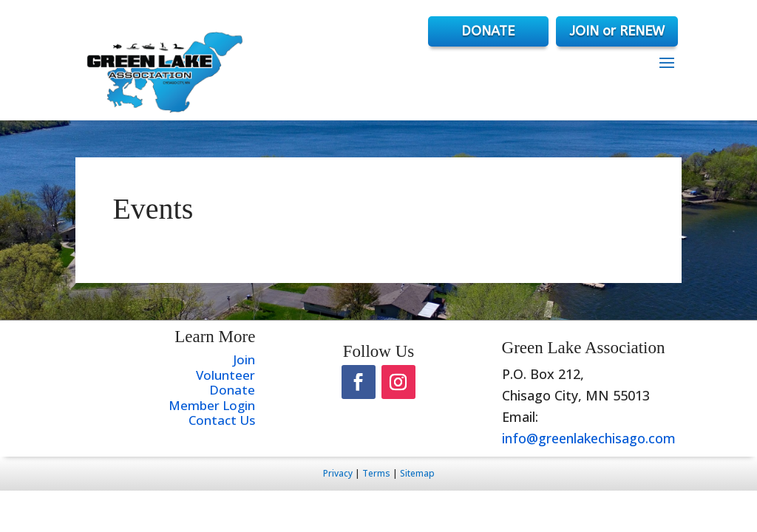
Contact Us (222, 420)
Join (244, 359)
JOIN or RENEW (617, 31)
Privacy (338, 473)
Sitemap (417, 473)
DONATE (485, 31)
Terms (376, 473)
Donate (232, 390)
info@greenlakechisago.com (589, 438)
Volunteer (225, 375)
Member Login (212, 405)
